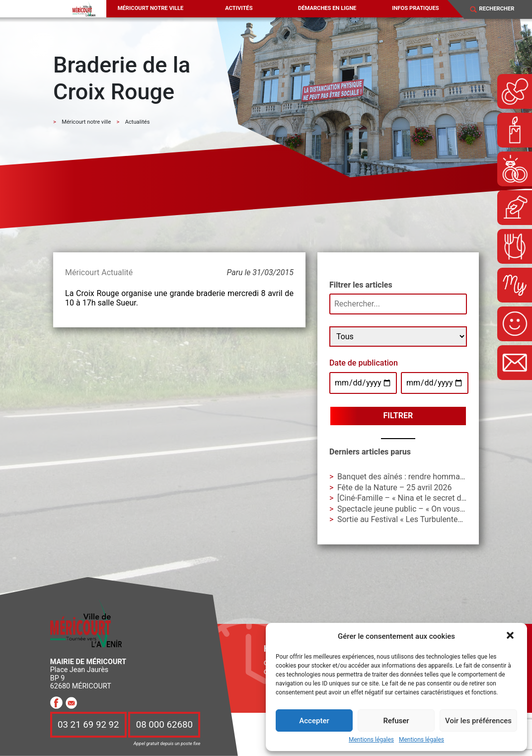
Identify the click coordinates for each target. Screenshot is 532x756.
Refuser (396, 721)
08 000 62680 (164, 725)
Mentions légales (371, 740)
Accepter (314, 721)
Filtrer (398, 416)
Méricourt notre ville (151, 8)
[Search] (501, 9)
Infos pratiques (415, 8)
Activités (239, 8)
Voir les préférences (478, 721)
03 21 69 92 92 (88, 725)
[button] (511, 636)
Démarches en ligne (327, 8)
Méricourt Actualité (99, 272)
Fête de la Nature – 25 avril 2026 (395, 488)
